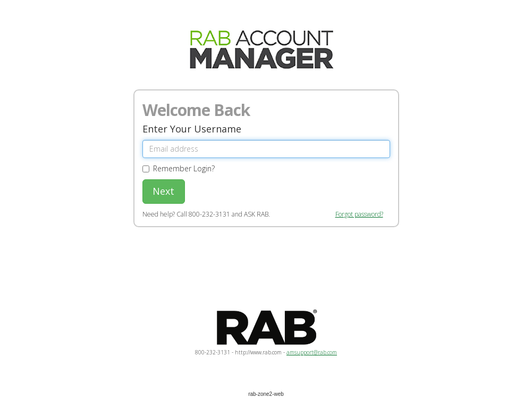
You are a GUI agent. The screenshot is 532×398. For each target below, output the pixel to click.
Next (163, 191)
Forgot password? (359, 214)
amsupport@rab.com (312, 352)
